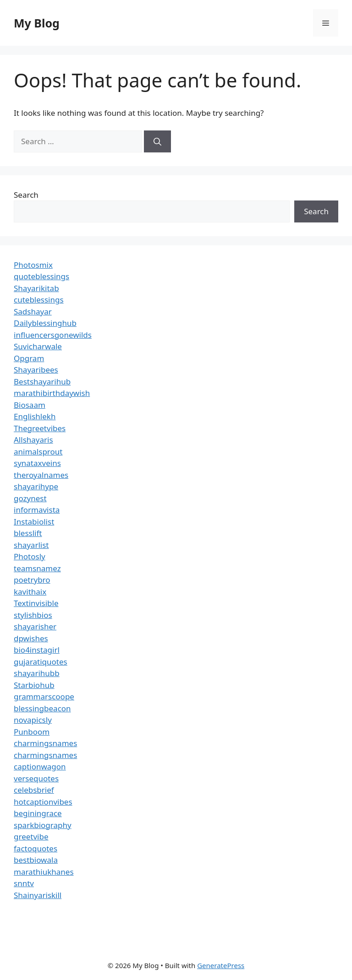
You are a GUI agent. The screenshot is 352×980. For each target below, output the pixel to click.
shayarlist (31, 545)
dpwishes (31, 638)
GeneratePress (221, 965)
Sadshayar (33, 311)
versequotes (36, 778)
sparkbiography (43, 825)
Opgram (29, 358)
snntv (24, 883)
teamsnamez (37, 568)
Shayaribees (36, 370)
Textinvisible (36, 603)
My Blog (37, 23)
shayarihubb (37, 673)
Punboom (32, 732)
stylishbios (33, 615)
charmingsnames (45, 743)
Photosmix (33, 265)
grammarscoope (44, 696)
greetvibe (31, 837)
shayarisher (35, 626)
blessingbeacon (42, 708)
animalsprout (38, 452)
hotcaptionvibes (43, 802)
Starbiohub (34, 685)
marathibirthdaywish (52, 393)
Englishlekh (35, 416)
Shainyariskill (38, 895)
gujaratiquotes (41, 662)
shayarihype (36, 486)
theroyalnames (41, 475)
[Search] (157, 141)
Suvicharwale (38, 346)
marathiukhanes (44, 872)
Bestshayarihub (42, 382)
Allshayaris (33, 440)
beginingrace (38, 813)
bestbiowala (36, 860)
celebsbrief (34, 790)
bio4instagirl (37, 650)
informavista (37, 510)
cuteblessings (39, 300)
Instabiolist (34, 522)
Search (26, 195)
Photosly (30, 556)
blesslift (28, 533)
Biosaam (30, 405)
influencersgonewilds (53, 335)
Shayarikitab (36, 288)
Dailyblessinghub (45, 323)
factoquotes (36, 848)
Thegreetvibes (40, 428)
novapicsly (33, 720)
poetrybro (32, 580)
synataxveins (37, 463)
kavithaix (30, 592)
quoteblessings (41, 276)
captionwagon (40, 766)
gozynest (30, 498)
